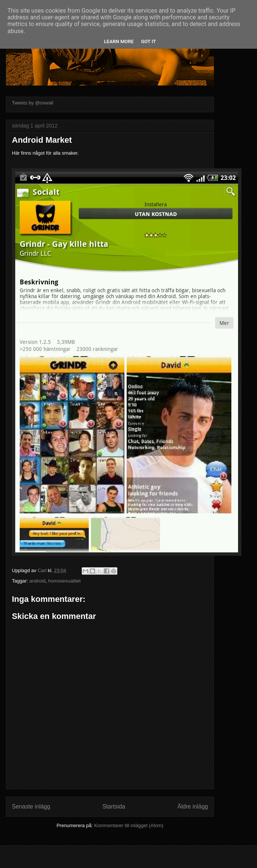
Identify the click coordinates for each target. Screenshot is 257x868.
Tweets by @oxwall (32, 103)
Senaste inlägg (31, 806)
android (37, 581)
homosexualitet (64, 581)
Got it (149, 41)
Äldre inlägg (193, 806)
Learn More (119, 41)
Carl (43, 570)
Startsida (114, 806)
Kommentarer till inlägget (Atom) (128, 825)
